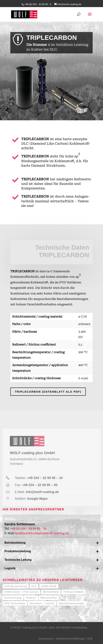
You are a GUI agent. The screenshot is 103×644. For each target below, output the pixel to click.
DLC (34, 586)
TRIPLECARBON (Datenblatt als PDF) (48, 392)
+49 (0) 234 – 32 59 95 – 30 (28, 528)
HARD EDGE (49, 586)
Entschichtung (13, 598)
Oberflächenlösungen (72, 603)
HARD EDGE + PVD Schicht (21, 592)
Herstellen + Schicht (42, 603)
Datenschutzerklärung (70, 639)
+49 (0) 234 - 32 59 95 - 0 (38, 4)
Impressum (46, 639)
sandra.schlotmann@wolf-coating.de (42, 533)
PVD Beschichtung (16, 586)
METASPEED (51, 592)
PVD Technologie (15, 603)
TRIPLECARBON (73, 592)
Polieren (31, 598)
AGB (90, 639)
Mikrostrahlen (49, 598)
